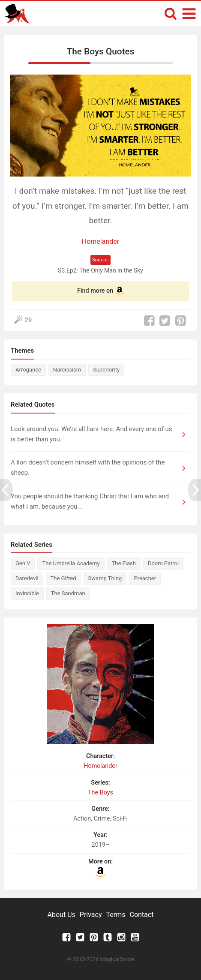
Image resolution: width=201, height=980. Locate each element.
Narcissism (67, 370)
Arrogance (28, 370)
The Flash (124, 563)
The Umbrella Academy (71, 563)
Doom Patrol (163, 563)
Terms (116, 915)
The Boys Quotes (101, 51)
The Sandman (68, 593)
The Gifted (63, 578)
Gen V (23, 563)
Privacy (91, 915)
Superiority (106, 370)
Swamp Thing (105, 578)
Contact (141, 915)
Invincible (27, 593)
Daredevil (27, 578)
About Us (61, 915)
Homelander (100, 241)
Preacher (145, 578)
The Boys (100, 793)
